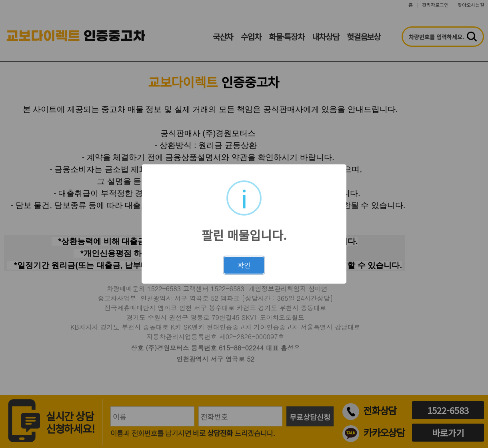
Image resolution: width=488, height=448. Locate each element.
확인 (244, 265)
